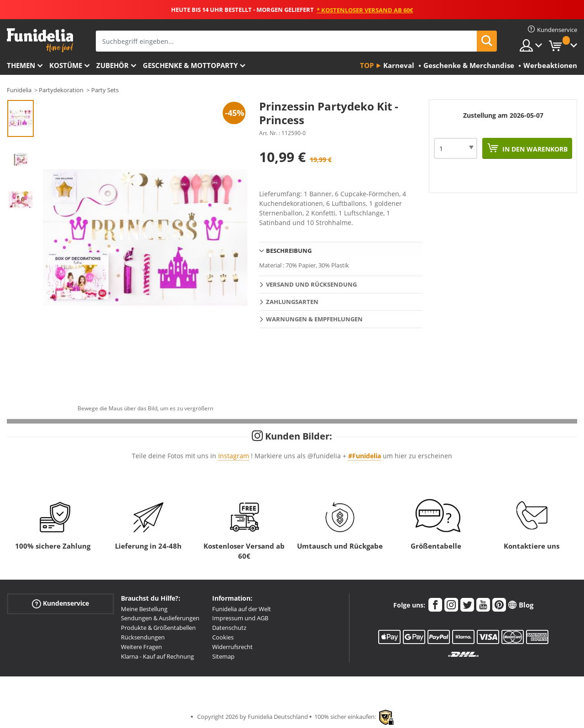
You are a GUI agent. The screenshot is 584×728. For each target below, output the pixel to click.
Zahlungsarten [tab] (292, 302)
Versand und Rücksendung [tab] (311, 284)
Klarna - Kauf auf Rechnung (157, 656)
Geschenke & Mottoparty (190, 65)
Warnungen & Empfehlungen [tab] (314, 319)
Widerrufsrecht (232, 647)
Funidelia (19, 90)
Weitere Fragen (141, 647)
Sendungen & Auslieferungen (160, 618)
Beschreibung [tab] (289, 251)
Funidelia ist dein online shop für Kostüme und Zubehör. (40, 40)
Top (367, 65)
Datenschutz (229, 628)
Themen (21, 65)
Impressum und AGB (240, 618)
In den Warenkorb (534, 149)
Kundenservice (60, 603)
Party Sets (105, 90)
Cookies (223, 637)
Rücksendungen (143, 637)
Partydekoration (61, 90)
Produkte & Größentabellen (158, 628)
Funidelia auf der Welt (242, 609)
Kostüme (66, 65)
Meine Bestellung (144, 609)
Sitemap (223, 656)
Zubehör (112, 65)
